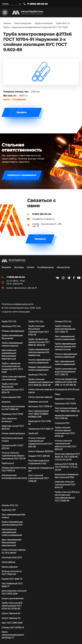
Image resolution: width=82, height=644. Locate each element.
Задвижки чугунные (38, 402)
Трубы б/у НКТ (9, 510)
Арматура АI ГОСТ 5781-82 (40, 423)
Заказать (22, 113)
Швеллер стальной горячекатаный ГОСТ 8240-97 (65, 484)
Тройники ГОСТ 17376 (65, 403)
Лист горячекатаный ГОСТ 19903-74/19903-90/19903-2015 (39, 414)
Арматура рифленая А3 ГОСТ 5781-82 (66, 417)
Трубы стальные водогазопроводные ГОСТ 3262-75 (65, 329)
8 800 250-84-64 (42, 215)
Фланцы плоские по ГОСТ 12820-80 (12, 573)
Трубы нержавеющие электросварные (12, 344)
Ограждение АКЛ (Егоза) (67, 389)
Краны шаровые (10, 567)
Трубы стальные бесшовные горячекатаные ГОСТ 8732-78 (39, 330)
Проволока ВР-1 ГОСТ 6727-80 (12, 447)
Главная (7, 24)
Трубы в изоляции (44, 24)
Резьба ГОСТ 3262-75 (12, 579)
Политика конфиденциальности (17, 304)
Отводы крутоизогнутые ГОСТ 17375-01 (14, 469)
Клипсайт (24, 312)
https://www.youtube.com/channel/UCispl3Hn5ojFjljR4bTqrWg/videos (79, 278)
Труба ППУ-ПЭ (9, 321)
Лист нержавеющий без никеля (13, 516)
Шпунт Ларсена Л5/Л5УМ (41, 451)
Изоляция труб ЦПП (12, 557)
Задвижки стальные (65, 399)
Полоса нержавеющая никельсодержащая (66, 355)
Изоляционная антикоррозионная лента (14, 477)
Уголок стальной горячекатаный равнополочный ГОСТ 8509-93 (66, 445)
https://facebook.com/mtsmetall (74, 278)
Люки (57, 394)
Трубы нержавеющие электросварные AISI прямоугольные (65, 346)
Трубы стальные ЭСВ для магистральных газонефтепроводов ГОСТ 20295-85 (67, 496)
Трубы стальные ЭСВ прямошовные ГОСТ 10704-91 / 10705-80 (12, 606)
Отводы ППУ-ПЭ (10, 505)
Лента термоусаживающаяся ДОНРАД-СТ (13, 635)
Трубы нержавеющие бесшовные (12, 337)
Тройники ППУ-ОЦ (11, 326)
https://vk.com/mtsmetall (57, 278)
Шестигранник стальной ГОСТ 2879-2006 (14, 592)
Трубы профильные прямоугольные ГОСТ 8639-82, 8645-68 (39, 342)
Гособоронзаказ (45, 267)
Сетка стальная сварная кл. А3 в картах (14, 551)
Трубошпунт (8, 463)
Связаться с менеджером (22, 176)
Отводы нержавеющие (13, 331)
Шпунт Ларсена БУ (11, 613)
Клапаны (6, 402)
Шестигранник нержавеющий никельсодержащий (12, 532)
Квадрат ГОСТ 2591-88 (39, 456)
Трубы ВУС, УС (63, 24)
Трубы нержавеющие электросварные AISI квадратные (39, 352)
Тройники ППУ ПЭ (37, 375)
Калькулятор (63, 267)
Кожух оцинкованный (12, 598)
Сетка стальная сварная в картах (41, 391)
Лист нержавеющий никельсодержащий (65, 338)
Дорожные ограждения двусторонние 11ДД (67, 476)
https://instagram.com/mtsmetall (63, 278)
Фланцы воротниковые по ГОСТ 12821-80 (13, 408)
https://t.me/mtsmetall (69, 278)
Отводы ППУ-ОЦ (63, 321)
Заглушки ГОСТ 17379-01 (40, 406)
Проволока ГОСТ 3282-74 (41, 429)
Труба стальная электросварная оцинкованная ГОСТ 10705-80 (65, 432)
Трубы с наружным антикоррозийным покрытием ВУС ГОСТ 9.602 (36, 28)
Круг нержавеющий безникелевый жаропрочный (11, 542)
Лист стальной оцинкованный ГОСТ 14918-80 (39, 478)
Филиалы (40, 239)
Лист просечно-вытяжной (9, 420)
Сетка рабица (8, 562)
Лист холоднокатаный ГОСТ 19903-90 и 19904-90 (67, 410)
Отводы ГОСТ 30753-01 (13, 627)
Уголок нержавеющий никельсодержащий (39, 361)
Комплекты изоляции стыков (12, 439)
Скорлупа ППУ (62, 423)
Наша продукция (23, 24)
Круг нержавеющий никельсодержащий (65, 363)
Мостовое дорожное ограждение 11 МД (39, 462)
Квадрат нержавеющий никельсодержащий (40, 368)
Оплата (30, 267)
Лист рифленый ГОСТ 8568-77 (12, 585)
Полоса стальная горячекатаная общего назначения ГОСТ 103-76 (13, 456)
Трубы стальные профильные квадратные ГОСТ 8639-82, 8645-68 (41, 382)
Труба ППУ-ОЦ (36, 321)
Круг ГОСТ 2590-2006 (12, 623)
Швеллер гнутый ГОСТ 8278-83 (13, 427)
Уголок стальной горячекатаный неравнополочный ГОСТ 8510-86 (40, 442)
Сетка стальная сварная (40, 397)
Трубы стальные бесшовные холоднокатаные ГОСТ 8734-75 (13, 388)
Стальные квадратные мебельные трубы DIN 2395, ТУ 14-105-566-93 (66, 382)
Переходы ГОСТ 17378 (12, 414)
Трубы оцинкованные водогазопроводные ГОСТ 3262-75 (65, 372)
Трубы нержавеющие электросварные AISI (12, 523)
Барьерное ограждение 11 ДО (41, 469)
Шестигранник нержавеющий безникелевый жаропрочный (9, 354)
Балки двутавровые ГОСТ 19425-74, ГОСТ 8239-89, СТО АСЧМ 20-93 (67, 457)
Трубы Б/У (33, 433)
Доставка (19, 267)
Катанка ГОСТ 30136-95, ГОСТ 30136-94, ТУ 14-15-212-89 (66, 467)
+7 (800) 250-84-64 (37, 4)
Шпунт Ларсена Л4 (11, 618)
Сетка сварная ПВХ (11, 397)
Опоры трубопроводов (13, 433)
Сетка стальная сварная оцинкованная (14, 378)
